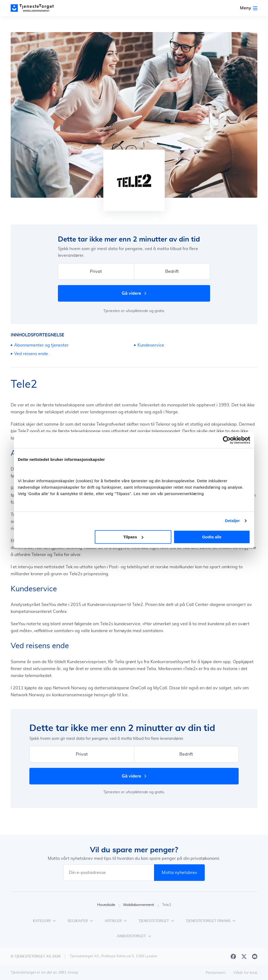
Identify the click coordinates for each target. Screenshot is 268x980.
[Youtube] (255, 956)
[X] (244, 956)
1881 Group (68, 973)
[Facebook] (233, 956)
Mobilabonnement (141, 905)
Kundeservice (151, 345)
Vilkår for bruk (245, 973)
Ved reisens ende (31, 354)
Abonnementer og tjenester (41, 345)
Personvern (216, 973)
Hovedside (109, 905)
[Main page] (35, 8)
